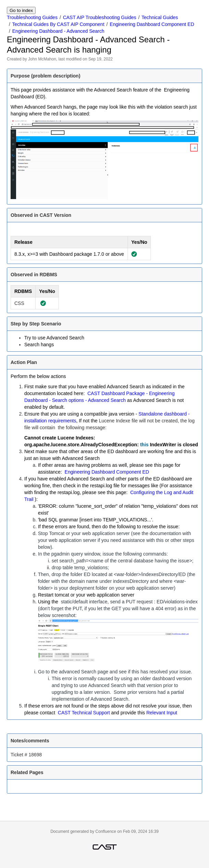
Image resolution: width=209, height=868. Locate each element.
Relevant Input (162, 713)
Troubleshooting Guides (32, 17)
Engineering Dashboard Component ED (152, 24)
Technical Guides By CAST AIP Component (58, 24)
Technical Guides (160, 17)
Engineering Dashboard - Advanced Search (58, 31)
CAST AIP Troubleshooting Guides (100, 17)
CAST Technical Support (84, 713)
